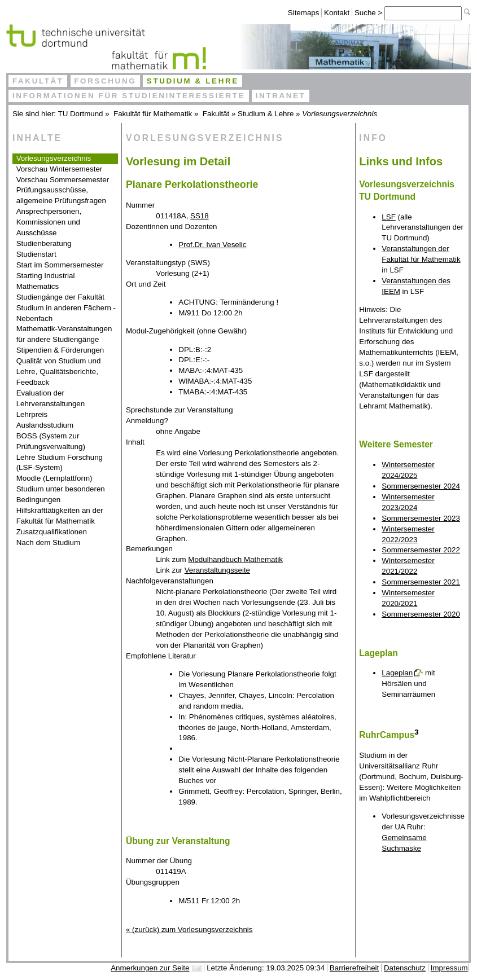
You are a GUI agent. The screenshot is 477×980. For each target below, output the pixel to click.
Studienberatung (44, 243)
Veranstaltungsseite (217, 570)
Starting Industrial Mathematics (46, 281)
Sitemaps (304, 13)
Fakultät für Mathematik (153, 114)
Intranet (281, 96)
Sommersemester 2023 (421, 518)
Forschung (105, 81)
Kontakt (337, 13)
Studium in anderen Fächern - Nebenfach (66, 313)
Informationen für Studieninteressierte (129, 96)
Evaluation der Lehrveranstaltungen (51, 398)
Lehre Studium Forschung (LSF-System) (60, 463)
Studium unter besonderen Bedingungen (61, 494)
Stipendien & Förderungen (60, 350)
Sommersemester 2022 (421, 550)
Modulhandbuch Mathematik (235, 559)
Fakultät (38, 81)
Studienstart (36, 254)
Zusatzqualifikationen (52, 532)
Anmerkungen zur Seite (150, 968)
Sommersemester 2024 (421, 486)
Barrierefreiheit (354, 968)
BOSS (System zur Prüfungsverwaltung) (51, 441)
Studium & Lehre (193, 81)
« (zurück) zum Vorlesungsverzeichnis (189, 930)
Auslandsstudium (45, 425)
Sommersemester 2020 (421, 614)
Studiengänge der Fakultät (60, 297)
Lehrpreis (32, 414)
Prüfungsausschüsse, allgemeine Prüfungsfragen (61, 195)
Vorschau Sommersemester (63, 180)
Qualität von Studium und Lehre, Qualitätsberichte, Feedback (59, 372)
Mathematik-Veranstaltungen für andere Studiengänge (64, 334)
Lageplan (397, 673)
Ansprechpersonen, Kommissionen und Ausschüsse (49, 222)
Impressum (449, 968)
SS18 (200, 216)
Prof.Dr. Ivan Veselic (212, 245)
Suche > (369, 13)
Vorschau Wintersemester (60, 169)
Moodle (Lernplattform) (54, 478)
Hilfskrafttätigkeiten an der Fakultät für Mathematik (60, 516)
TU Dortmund (81, 114)
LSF (388, 217)
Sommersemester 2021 (421, 582)
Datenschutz (405, 968)
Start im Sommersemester (60, 265)
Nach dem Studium (48, 542)
